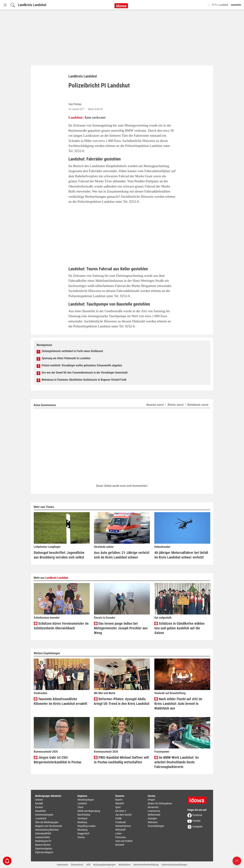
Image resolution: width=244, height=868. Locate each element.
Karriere (39, 807)
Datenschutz (77, 865)
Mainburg (82, 822)
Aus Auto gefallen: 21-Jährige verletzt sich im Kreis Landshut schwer (122, 555)
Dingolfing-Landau (87, 826)
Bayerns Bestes (43, 845)
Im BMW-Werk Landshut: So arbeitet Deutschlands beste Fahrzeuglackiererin (177, 762)
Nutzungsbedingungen (104, 865)
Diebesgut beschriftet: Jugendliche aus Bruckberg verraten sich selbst (59, 555)
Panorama (121, 837)
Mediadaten (125, 865)
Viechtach (82, 818)
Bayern (119, 800)
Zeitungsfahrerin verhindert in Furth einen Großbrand (72, 351)
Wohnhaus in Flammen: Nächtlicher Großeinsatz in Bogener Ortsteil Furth (84, 380)
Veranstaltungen (156, 826)
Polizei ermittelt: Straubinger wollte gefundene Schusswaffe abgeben (82, 365)
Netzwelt (120, 845)
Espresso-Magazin (44, 852)
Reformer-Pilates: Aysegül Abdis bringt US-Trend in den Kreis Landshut (122, 701)
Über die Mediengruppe (47, 822)
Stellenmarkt (154, 815)
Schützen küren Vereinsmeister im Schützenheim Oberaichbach (61, 626)
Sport (118, 807)
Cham (80, 807)
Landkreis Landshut (32, 5)
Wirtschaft (120, 830)
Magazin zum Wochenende (49, 826)
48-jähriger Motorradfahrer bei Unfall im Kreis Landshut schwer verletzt (181, 555)
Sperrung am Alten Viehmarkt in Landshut (66, 358)
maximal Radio (43, 837)
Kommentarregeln (44, 815)
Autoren (39, 800)
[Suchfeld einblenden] (13, 5)
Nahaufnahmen (123, 826)
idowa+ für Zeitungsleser (160, 803)
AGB (88, 865)
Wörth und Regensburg (89, 811)
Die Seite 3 (121, 811)
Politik (118, 818)
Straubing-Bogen (86, 800)
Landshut (75, 117)
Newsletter (41, 811)
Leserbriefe (41, 818)
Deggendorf (83, 833)
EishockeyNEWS (43, 833)
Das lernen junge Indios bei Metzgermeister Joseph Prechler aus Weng (121, 628)
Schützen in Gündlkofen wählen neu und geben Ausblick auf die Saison (179, 628)
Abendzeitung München (47, 830)
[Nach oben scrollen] (237, 861)
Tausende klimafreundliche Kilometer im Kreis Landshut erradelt (60, 701)
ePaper (151, 800)
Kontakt (39, 803)
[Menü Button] (5, 5)
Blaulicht (120, 803)
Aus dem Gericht (124, 815)
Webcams (153, 822)
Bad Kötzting (84, 815)
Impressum (62, 865)
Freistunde (121, 822)
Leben (119, 833)
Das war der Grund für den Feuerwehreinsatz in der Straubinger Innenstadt (85, 373)
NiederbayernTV (43, 841)
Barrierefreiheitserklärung (146, 865)
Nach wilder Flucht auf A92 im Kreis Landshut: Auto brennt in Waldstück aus (178, 704)
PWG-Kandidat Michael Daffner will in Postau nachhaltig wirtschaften (121, 760)
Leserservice (154, 811)
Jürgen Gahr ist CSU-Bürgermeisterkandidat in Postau (58, 760)
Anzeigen (152, 818)
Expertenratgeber (44, 849)
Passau (81, 837)
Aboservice (153, 807)
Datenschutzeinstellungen (174, 865)
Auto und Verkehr (124, 841)
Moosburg (83, 830)
